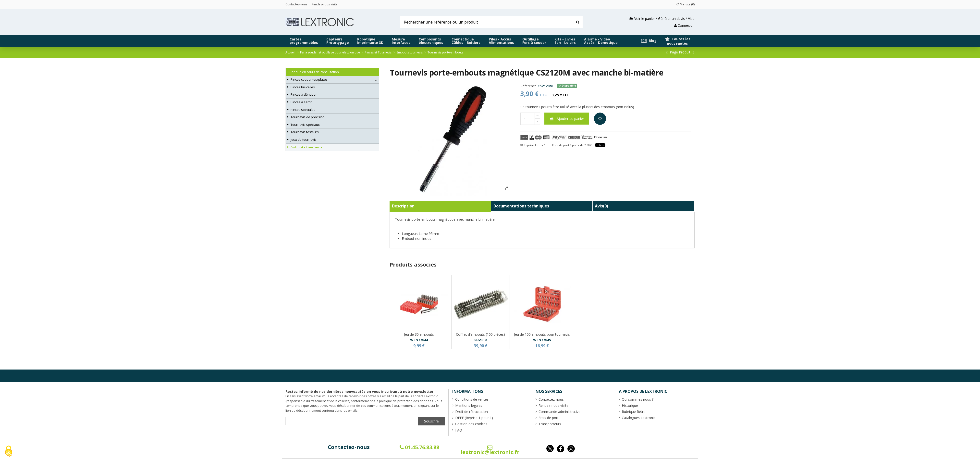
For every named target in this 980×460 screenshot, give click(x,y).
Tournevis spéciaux (305, 125)
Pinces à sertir (301, 102)
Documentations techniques (521, 206)
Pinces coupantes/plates (309, 79)
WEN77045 (542, 340)
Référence (528, 86)
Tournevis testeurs (305, 132)
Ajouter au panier (567, 119)
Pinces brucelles (303, 87)
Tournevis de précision (308, 117)
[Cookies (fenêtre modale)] (9, 452)
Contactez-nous (349, 447)
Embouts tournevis (306, 147)
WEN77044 (419, 340)
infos (600, 145)
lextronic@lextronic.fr (490, 450)
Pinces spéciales (303, 110)
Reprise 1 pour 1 (533, 145)
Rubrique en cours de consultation (313, 72)
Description (403, 206)
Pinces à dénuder (304, 94)
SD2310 (480, 340)
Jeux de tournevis (304, 140)
